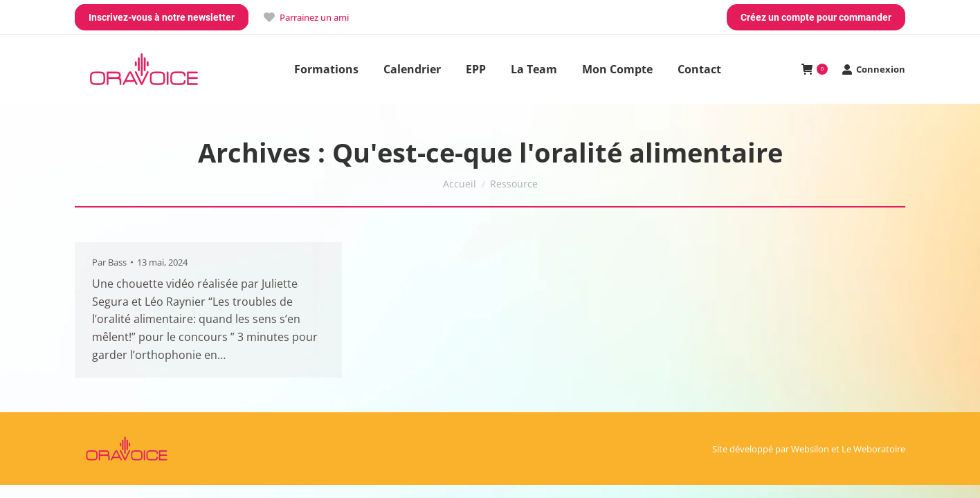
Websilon (810, 449)
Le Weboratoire (873, 449)
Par (109, 262)
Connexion (873, 70)
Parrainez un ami (306, 18)
